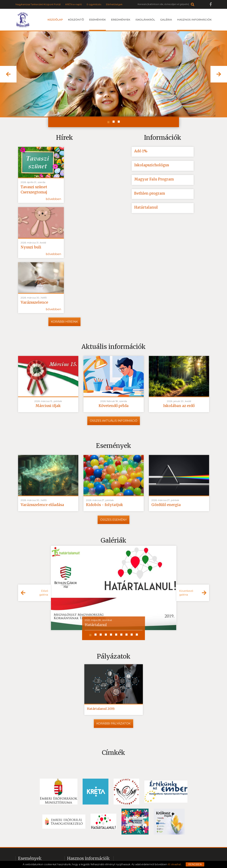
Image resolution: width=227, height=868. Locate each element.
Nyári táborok (26, 814)
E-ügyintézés (94, 4)
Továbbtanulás (27, 826)
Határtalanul (146, 208)
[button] (8, 74)
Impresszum (129, 855)
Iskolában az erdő (179, 348)
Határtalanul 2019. (101, 651)
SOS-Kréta (73, 838)
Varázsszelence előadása (43, 447)
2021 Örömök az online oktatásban (88, 808)
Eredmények (121, 20)
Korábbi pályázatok (113, 666)
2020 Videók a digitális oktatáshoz (88, 832)
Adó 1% (141, 151)
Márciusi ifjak (48, 348)
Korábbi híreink (64, 264)
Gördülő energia (166, 447)
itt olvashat (174, 864)
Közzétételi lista (152, 855)
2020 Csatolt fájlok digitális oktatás (88, 820)
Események (97, 24)
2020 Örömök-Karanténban (84, 814)
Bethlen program (150, 193)
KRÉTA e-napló (74, 4)
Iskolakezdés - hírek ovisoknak (36, 820)
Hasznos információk (194, 24)
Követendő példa (113, 348)
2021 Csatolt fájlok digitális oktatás (88, 826)
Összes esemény (113, 462)
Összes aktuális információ (114, 363)
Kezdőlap (55, 20)
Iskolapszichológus (152, 165)
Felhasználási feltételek (102, 855)
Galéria (166, 20)
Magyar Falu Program (154, 179)
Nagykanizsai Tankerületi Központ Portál (38, 4)
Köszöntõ (76, 20)
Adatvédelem (73, 855)
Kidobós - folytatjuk (105, 447)
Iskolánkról (145, 20)
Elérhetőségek (114, 4)
